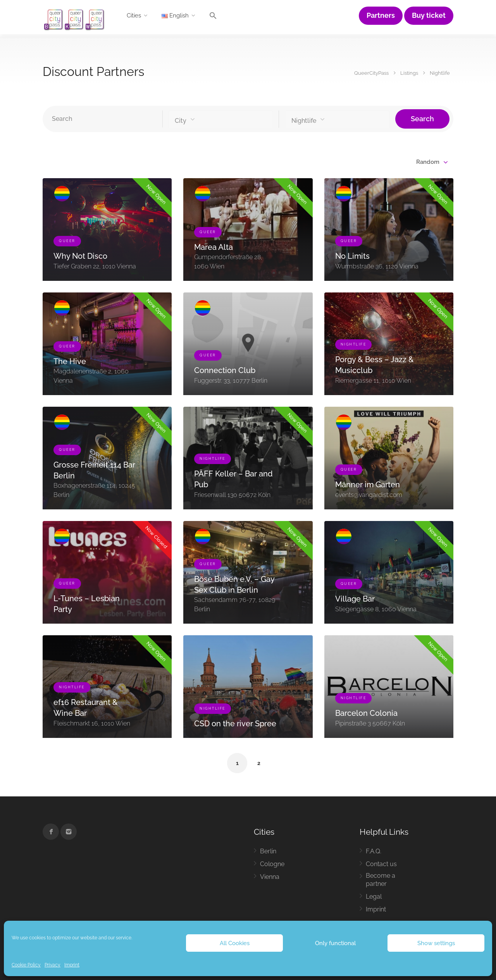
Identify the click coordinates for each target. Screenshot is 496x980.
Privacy (53, 965)
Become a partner (381, 880)
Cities (134, 15)
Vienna (270, 877)
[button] (213, 17)
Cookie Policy (26, 965)
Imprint (72, 965)
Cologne (272, 864)
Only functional (335, 943)
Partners (381, 15)
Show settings (436, 943)
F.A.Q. (374, 851)
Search (422, 119)
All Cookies (235, 943)
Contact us (381, 864)
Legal (374, 897)
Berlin (268, 851)
